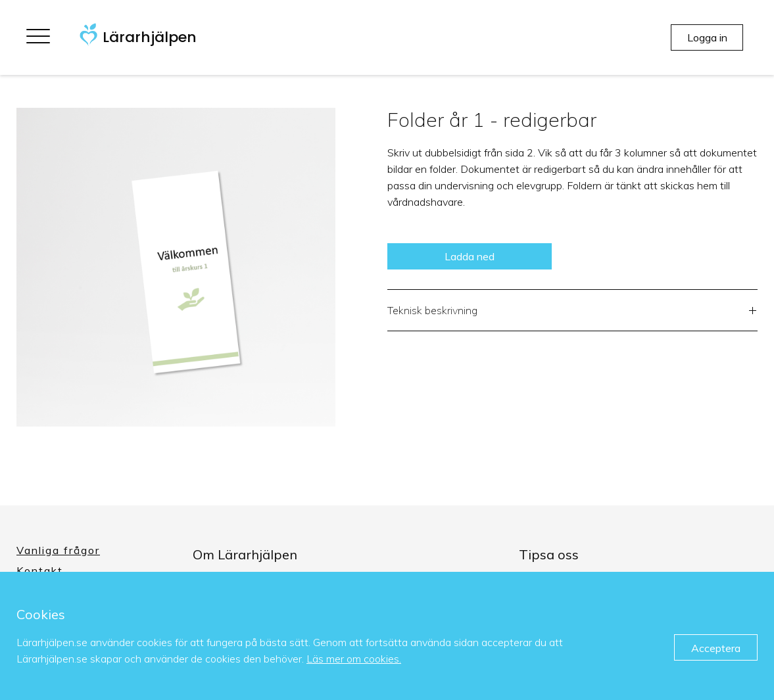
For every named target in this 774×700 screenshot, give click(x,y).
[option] (176, 267)
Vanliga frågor (58, 550)
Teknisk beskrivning (573, 312)
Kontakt (40, 571)
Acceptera (716, 648)
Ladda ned (470, 256)
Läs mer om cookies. (354, 659)
